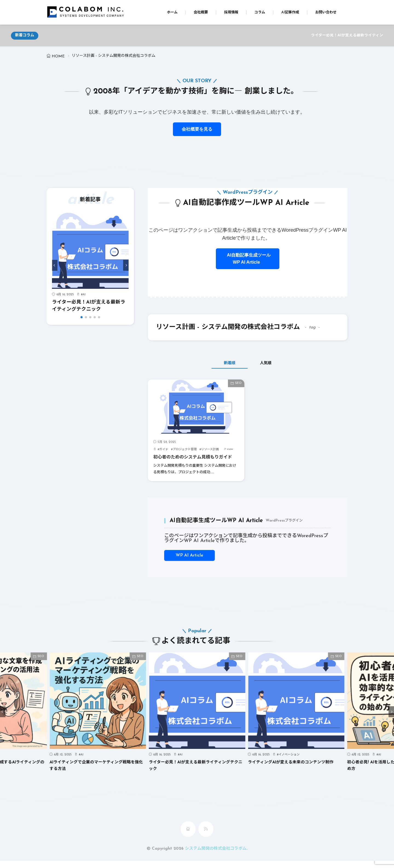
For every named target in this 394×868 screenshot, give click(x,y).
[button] (55, 265)
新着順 (226, 363)
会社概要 (201, 12)
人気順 (270, 363)
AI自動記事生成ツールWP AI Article (248, 259)
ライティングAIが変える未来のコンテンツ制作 (294, 769)
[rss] (206, 836)
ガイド (164, 450)
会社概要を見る (197, 129)
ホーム (172, 12)
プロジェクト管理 (185, 450)
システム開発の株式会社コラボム (216, 856)
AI (84, 295)
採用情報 (231, 12)
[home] (188, 836)
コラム (260, 12)
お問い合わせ (326, 12)
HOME (58, 56)
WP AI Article (189, 563)
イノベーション (289, 762)
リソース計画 (210, 450)
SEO (238, 383)
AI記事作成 (290, 12)
